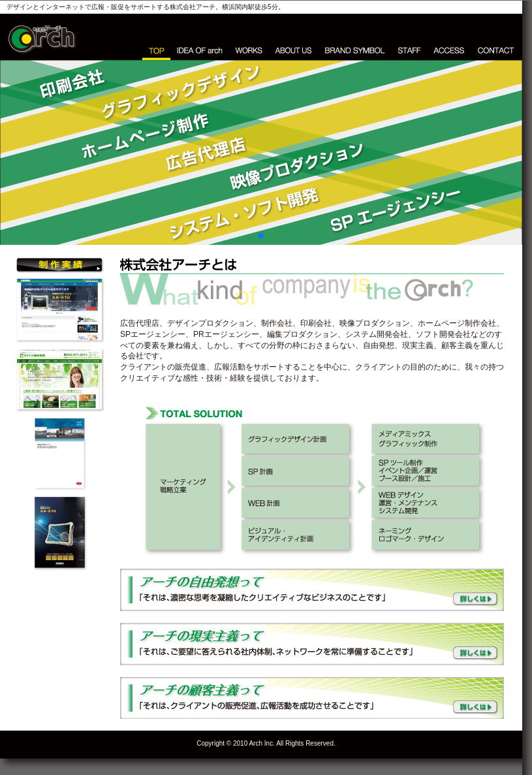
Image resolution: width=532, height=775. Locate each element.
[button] (261, 236)
